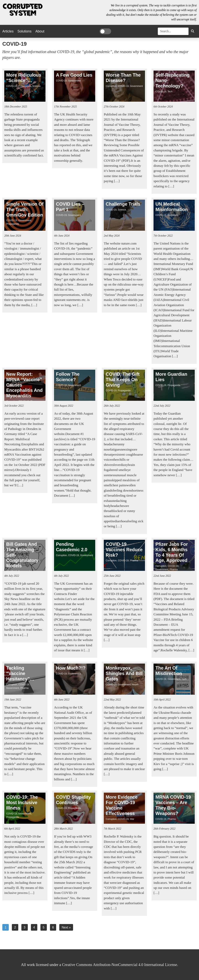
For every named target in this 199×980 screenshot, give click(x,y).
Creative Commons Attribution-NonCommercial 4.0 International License (120, 965)
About (40, 31)
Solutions (24, 31)
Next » (66, 927)
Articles (8, 31)
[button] (193, 31)
